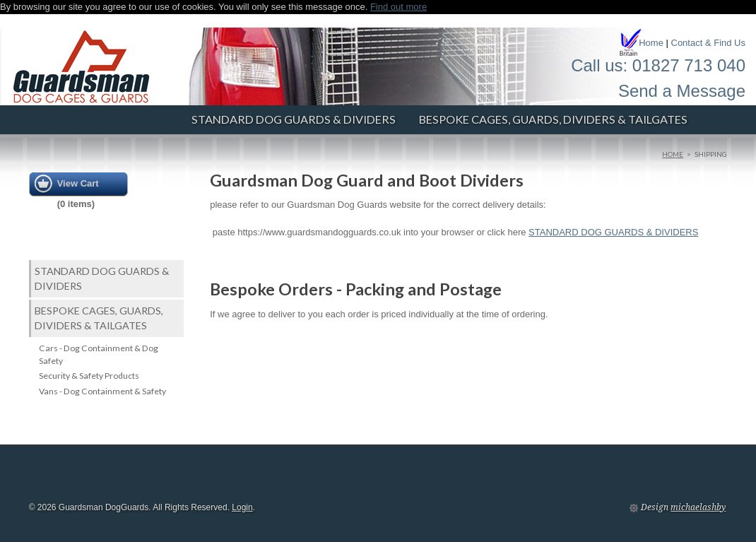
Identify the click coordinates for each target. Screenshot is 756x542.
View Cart (78, 183)
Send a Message (682, 91)
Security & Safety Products (89, 376)
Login (242, 507)
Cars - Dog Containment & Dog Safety (99, 354)
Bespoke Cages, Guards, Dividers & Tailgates (553, 119)
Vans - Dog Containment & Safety (102, 391)
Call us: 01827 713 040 (658, 65)
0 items (76, 204)
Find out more (398, 7)
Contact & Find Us (709, 43)
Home (651, 43)
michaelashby (698, 507)
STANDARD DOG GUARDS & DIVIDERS (294, 119)
